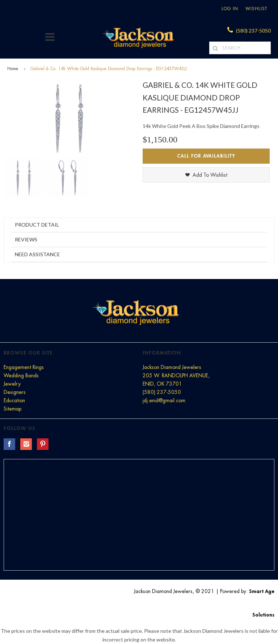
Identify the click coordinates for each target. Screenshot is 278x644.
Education (14, 400)
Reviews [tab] (26, 239)
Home (13, 69)
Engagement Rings (24, 367)
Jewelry (12, 384)
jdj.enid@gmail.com (164, 400)
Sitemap (12, 409)
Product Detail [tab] (37, 225)
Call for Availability (206, 156)
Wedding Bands (21, 375)
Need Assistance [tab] (37, 254)
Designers (15, 392)
